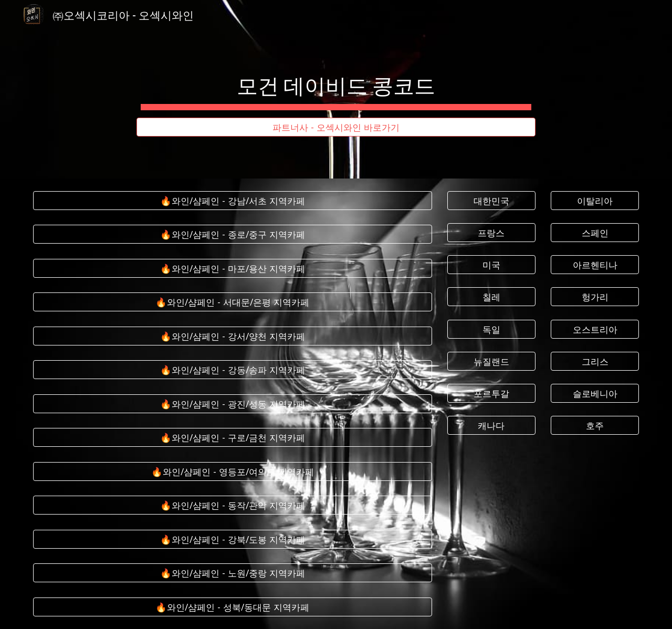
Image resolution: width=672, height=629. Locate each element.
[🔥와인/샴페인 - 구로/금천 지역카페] (233, 438)
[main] (336, 80)
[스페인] (595, 233)
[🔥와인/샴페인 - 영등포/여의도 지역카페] (233, 472)
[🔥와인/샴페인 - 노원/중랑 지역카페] (233, 573)
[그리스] (595, 361)
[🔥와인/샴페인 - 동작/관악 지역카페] (233, 505)
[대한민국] (491, 201)
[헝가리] (595, 297)
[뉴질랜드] (491, 361)
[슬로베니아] (595, 394)
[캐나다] (491, 426)
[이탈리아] (595, 201)
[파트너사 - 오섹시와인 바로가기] (336, 127)
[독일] (491, 329)
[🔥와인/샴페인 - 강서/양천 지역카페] (233, 336)
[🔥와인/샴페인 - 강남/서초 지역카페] (233, 201)
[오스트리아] (595, 329)
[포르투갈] (491, 394)
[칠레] (491, 297)
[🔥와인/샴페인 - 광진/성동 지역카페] (233, 404)
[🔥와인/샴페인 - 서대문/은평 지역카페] (233, 302)
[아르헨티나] (595, 265)
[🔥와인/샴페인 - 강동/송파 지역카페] (233, 370)
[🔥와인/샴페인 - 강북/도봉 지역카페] (233, 539)
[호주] (595, 426)
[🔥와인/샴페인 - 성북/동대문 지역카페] (233, 607)
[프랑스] (491, 233)
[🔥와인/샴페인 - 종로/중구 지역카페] (233, 234)
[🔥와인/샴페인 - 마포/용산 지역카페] (233, 269)
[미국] (491, 265)
